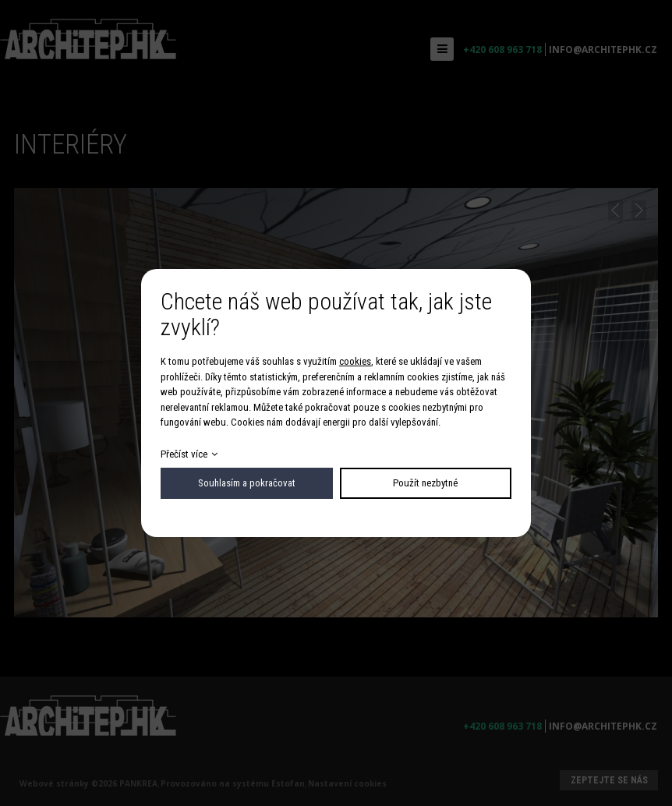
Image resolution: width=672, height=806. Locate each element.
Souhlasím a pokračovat (247, 483)
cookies (355, 361)
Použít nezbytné (425, 483)
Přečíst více (184, 454)
